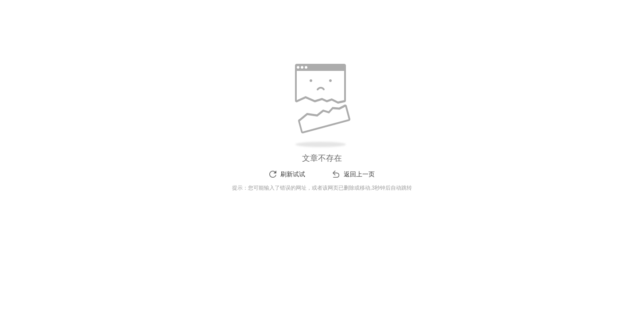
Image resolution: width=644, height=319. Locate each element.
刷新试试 (293, 174)
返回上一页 (359, 174)
